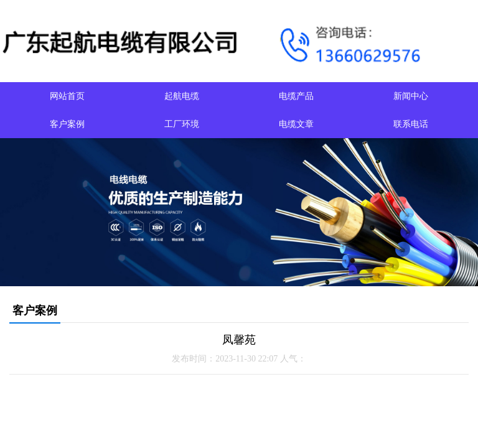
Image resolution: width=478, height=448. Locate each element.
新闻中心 (411, 96)
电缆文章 (296, 124)
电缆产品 (296, 96)
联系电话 (411, 124)
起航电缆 (182, 96)
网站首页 (67, 96)
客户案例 (67, 124)
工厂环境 (182, 124)
